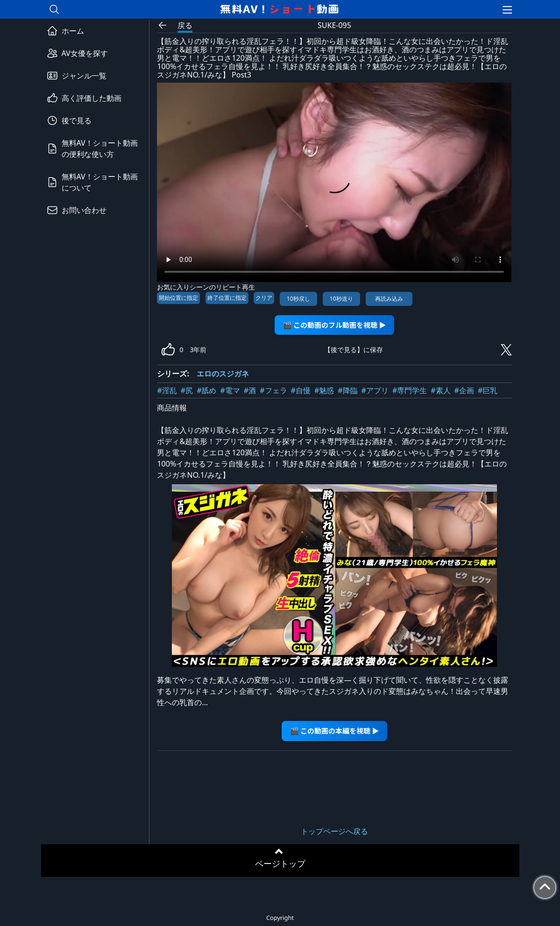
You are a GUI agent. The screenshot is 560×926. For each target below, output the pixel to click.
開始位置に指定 (178, 298)
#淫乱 (167, 390)
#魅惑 (324, 390)
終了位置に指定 (227, 298)
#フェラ (273, 390)
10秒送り (341, 299)
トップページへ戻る (334, 831)
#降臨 (347, 390)
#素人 (440, 390)
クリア (264, 298)
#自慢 (301, 390)
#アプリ (375, 390)
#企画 (464, 390)
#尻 (187, 390)
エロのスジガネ (223, 374)
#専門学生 (410, 390)
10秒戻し (298, 299)
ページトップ (280, 863)
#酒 (250, 390)
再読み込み (389, 299)
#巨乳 (488, 390)
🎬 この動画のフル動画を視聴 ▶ (335, 325)
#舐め (206, 390)
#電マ (230, 390)
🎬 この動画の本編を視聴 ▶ (335, 731)
